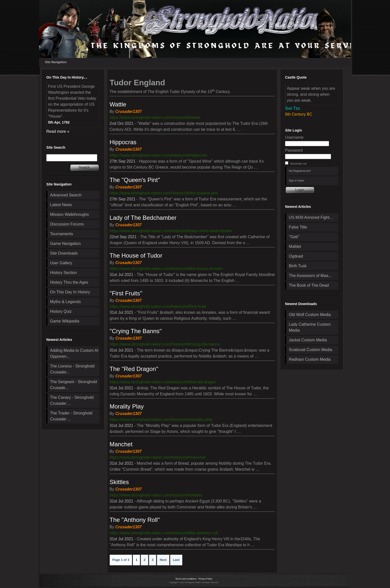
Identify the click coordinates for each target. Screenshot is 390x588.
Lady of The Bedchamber (143, 218)
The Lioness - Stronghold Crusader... (72, 369)
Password (294, 150)
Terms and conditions (186, 579)
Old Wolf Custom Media (310, 315)
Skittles (119, 482)
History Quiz (61, 311)
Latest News (61, 205)
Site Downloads (64, 253)
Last (176, 560)
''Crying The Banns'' (136, 331)
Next (163, 560)
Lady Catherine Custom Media (310, 327)
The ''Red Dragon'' (134, 369)
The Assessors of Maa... (310, 276)
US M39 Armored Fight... (311, 217)
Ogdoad (296, 256)
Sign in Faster (296, 181)
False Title (298, 227)
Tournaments (62, 234)
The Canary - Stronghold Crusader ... (72, 400)
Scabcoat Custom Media (310, 350)
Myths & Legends (65, 302)
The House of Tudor (136, 255)
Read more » (58, 131)
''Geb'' (294, 237)
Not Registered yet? (300, 171)
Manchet (121, 444)
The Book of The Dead (309, 285)
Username (294, 137)
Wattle (118, 104)
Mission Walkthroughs (69, 214)
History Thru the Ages (69, 282)
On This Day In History (70, 292)
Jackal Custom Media (308, 340)
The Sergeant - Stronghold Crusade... (73, 385)
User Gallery (61, 263)
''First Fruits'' (126, 293)
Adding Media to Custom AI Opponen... (74, 353)
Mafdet (295, 247)
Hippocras (123, 142)
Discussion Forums (67, 224)
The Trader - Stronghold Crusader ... (71, 416)
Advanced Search (66, 195)
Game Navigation (65, 244)
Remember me (298, 164)
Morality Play (127, 406)
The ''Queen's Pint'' (135, 180)
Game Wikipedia (65, 321)
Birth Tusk (298, 266)
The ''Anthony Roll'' (135, 520)
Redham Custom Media (310, 359)
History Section (63, 273)
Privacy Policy (205, 579)
